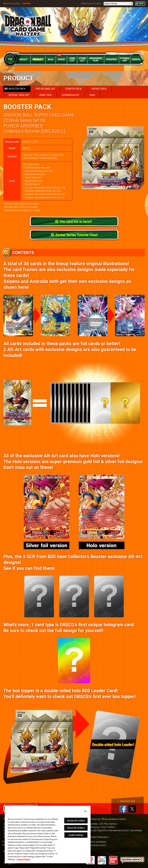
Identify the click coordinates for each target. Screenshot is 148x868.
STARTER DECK (73, 89)
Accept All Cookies (76, 821)
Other (92, 95)
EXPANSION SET (71, 95)
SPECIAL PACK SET (19, 95)
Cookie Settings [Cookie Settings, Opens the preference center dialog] (76, 835)
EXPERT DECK (99, 89)
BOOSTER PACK (15, 89)
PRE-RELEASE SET (45, 89)
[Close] (85, 811)
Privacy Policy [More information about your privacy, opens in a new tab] (23, 859)
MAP (141, 3)
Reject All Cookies (76, 828)
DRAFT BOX (46, 95)
